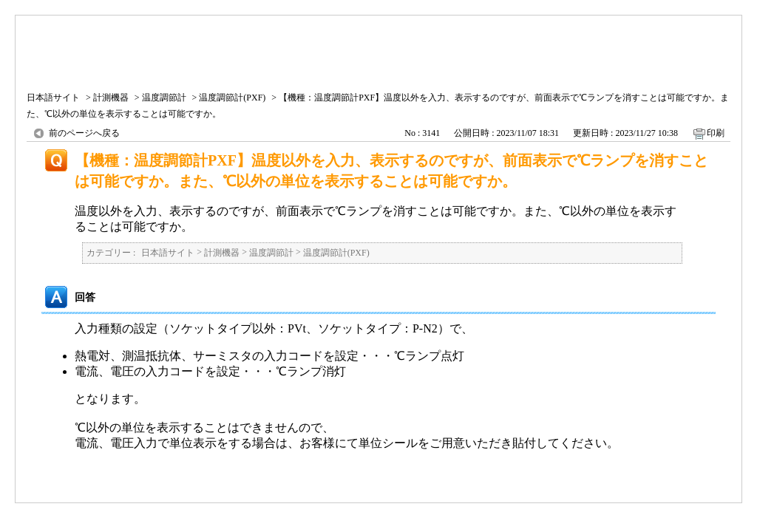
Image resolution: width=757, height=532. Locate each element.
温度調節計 (164, 98)
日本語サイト (53, 98)
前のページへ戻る (84, 133)
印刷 (716, 133)
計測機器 (111, 98)
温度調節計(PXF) (232, 98)
